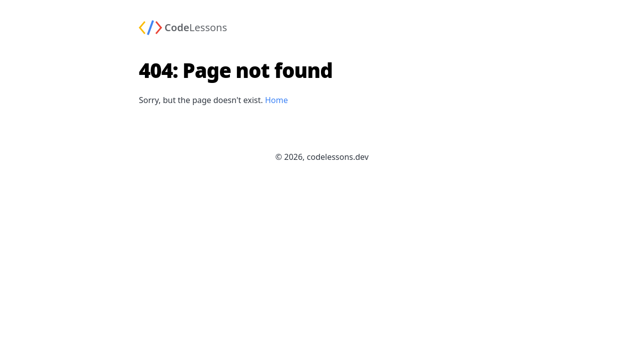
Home (277, 100)
